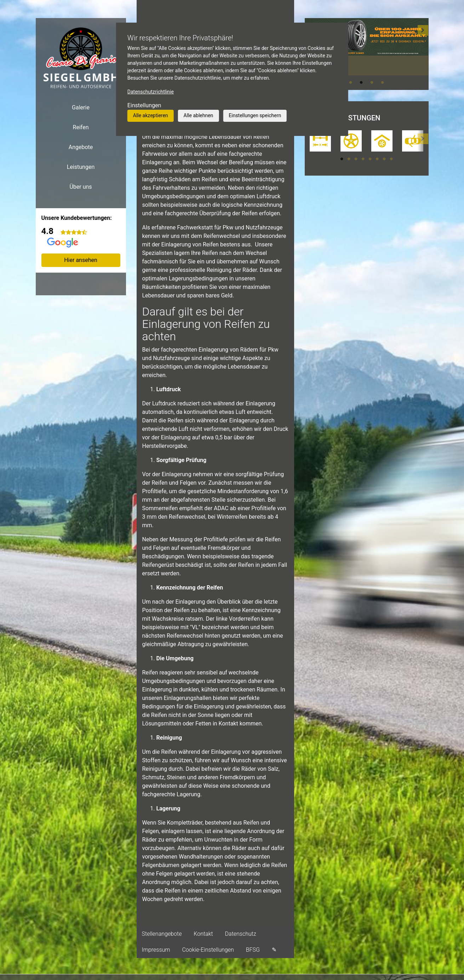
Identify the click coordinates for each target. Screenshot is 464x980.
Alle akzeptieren (151, 115)
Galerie (81, 107)
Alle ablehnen (199, 115)
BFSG (253, 950)
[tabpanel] (367, 47)
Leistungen (81, 167)
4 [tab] (383, 82)
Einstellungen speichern (255, 115)
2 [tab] (361, 82)
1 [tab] (351, 82)
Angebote (81, 147)
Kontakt (203, 934)
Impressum (156, 950)
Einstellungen (144, 105)
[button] (423, 54)
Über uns (81, 187)
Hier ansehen (81, 260)
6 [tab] (377, 159)
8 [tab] (391, 159)
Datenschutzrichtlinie (151, 92)
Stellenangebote (162, 934)
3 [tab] (372, 82)
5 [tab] (370, 159)
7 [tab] (384, 159)
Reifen (81, 127)
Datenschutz (241, 934)
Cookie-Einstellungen (208, 950)
